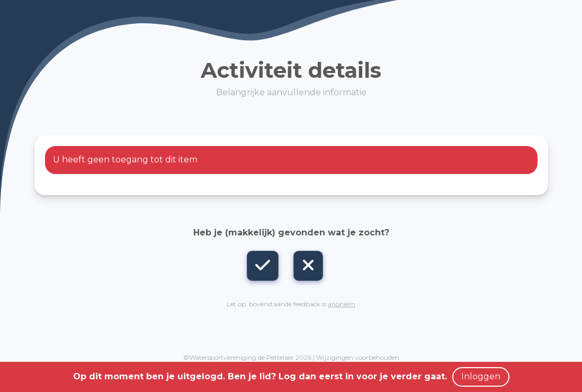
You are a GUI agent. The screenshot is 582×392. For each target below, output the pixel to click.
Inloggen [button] (481, 376)
